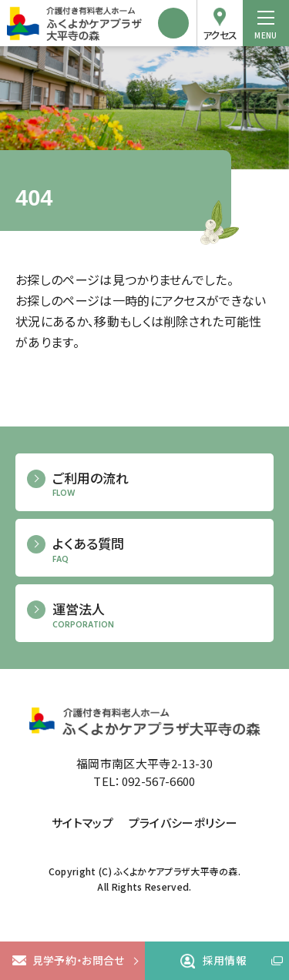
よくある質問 (157, 550)
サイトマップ (82, 823)
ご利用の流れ (157, 485)
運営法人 (157, 615)
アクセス (220, 35)
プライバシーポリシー (183, 823)
